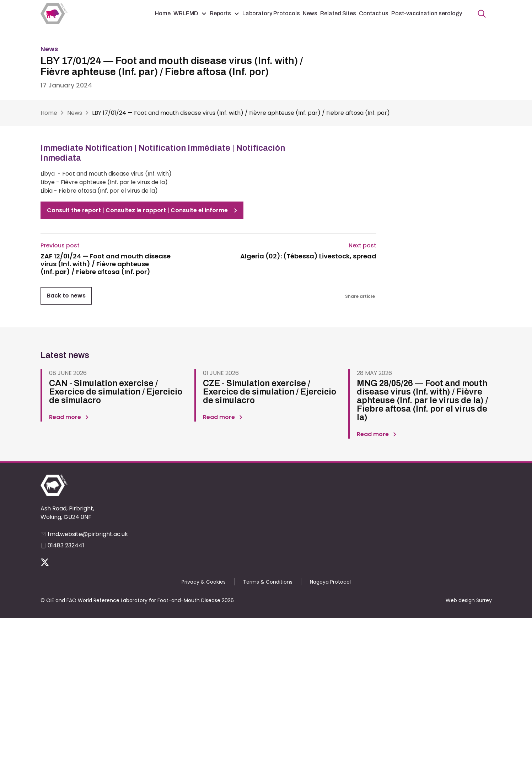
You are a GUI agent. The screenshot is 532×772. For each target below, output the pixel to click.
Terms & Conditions (268, 582)
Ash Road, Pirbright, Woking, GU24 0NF (67, 513)
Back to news (66, 296)
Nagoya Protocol (330, 582)
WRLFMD (186, 13)
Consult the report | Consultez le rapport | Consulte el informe (137, 210)
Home (163, 13)
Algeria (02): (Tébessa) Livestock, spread (308, 256)
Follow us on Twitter (45, 562)
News (310, 13)
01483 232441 (66, 545)
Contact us (374, 13)
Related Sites (338, 13)
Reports (220, 13)
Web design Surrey (469, 600)
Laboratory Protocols (271, 13)
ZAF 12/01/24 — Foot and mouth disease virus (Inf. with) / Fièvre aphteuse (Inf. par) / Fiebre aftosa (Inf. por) (106, 264)
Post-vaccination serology (427, 13)
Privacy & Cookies (204, 582)
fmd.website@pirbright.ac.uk (88, 534)
